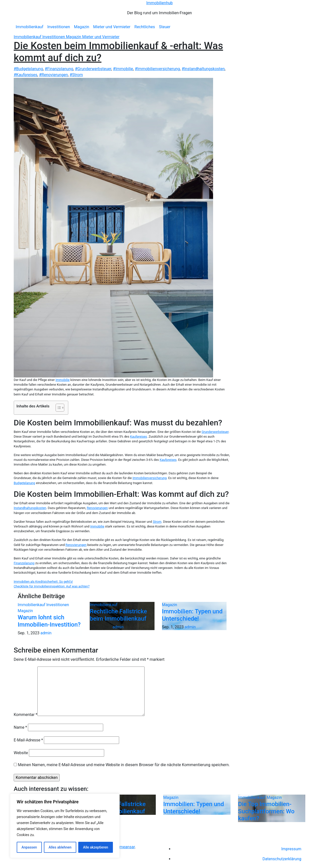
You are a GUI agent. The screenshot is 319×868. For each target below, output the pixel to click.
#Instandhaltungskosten (203, 69)
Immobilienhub (159, 3)
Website (21, 753)
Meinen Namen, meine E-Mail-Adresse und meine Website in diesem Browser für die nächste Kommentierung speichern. (124, 765)
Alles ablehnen (60, 847)
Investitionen (59, 27)
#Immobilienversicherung (157, 69)
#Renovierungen (54, 75)
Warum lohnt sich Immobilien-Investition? (49, 621)
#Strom (76, 75)
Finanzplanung (24, 563)
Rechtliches (145, 27)
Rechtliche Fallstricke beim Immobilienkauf (118, 615)
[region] (65, 826)
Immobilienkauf (30, 27)
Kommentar (26, 715)
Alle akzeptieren (95, 847)
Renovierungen (97, 508)
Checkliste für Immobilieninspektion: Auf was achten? (52, 586)
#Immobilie (123, 69)
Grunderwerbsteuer (215, 432)
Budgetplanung (24, 483)
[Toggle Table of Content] (57, 408)
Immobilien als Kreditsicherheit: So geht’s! (43, 582)
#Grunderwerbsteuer (93, 69)
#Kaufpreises (26, 75)
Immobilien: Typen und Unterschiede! (192, 615)
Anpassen (29, 847)
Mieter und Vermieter (112, 27)
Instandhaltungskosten (30, 508)
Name (20, 727)
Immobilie (63, 380)
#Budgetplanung (28, 69)
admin (46, 633)
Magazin (82, 27)
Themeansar (124, 847)
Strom (157, 522)
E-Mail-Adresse (28, 740)
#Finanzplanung (59, 69)
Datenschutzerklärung (282, 859)
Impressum (291, 849)
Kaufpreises (139, 436)
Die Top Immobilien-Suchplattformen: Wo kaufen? (266, 811)
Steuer (165, 27)
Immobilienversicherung (150, 478)
